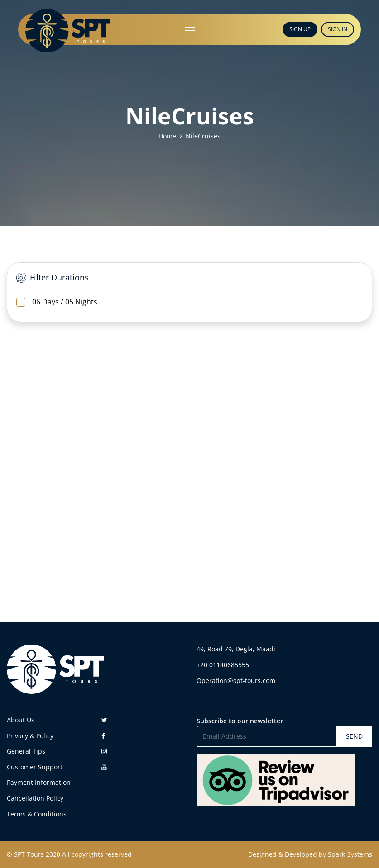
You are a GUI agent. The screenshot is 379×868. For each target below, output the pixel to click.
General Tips (26, 751)
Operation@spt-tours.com (236, 681)
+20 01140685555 (223, 665)
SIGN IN (338, 29)
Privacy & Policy (30, 736)
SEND (354, 736)
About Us (21, 720)
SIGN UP (300, 29)
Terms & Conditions (37, 814)
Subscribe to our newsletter (240, 721)
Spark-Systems (350, 854)
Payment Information (39, 782)
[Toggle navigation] (190, 29)
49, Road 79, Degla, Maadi (236, 649)
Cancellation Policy (35, 798)
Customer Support (35, 767)
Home (167, 136)
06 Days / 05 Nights (57, 302)
